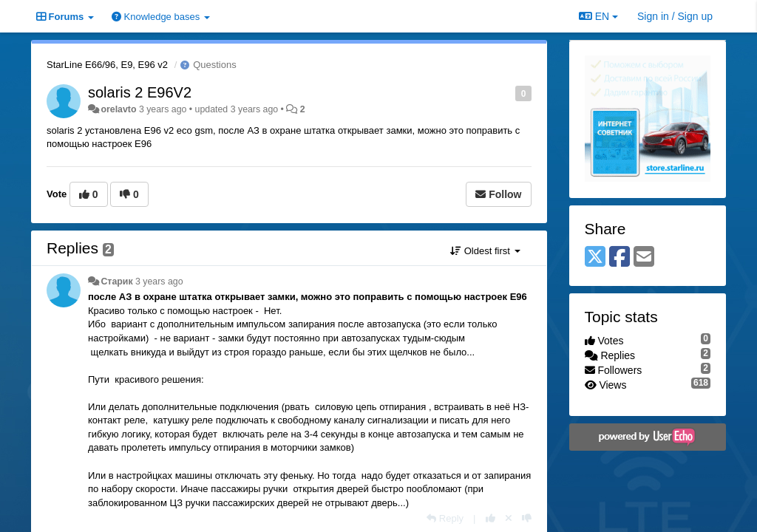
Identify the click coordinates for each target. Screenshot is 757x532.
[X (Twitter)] (595, 258)
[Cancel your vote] (509, 518)
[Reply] (445, 518)
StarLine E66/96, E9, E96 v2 (107, 65)
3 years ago (159, 282)
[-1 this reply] (527, 518)
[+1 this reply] (490, 518)
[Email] (644, 258)
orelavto (118, 109)
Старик (116, 282)
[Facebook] (619, 258)
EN (598, 16)
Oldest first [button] (485, 251)
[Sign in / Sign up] (675, 16)
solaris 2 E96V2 (140, 92)
